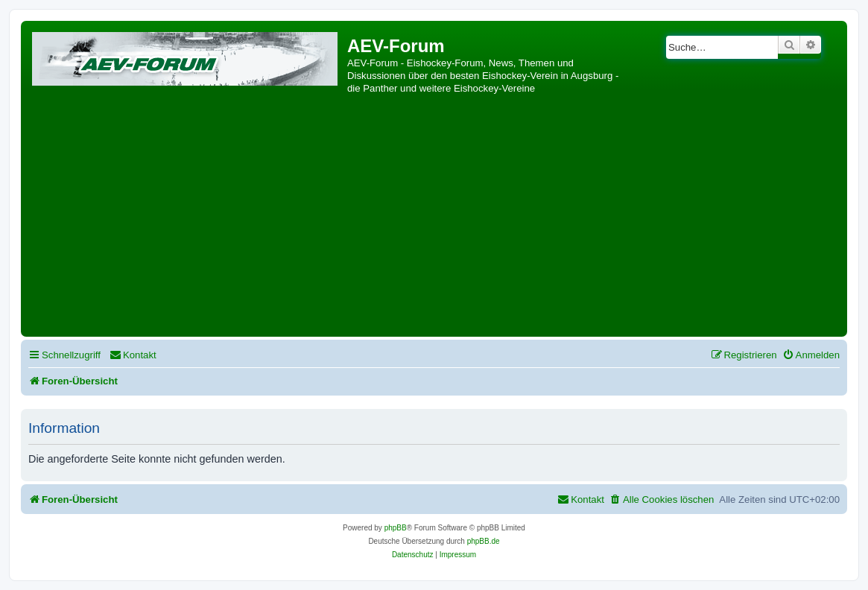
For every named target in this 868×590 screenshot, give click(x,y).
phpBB (396, 528)
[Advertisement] (434, 221)
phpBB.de (484, 541)
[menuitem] (133, 355)
